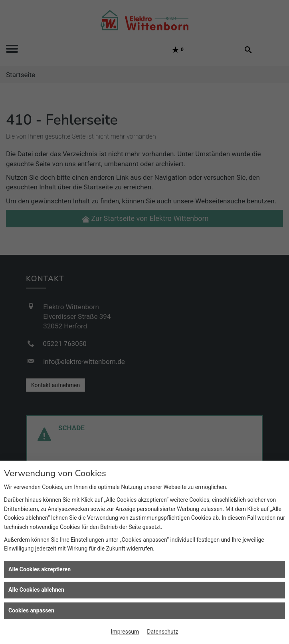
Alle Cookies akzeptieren (40, 569)
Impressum (125, 632)
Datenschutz (162, 632)
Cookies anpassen (31, 610)
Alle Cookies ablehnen (36, 590)
